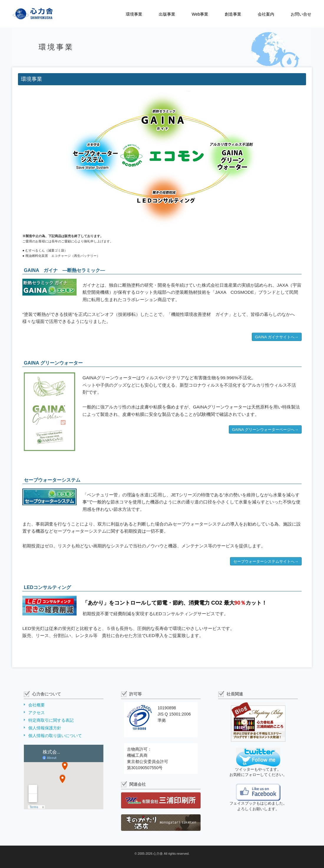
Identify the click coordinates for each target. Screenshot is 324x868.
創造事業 (233, 14)
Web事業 (200, 14)
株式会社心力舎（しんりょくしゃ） (27, 14)
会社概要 (37, 705)
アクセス (37, 713)
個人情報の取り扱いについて (55, 736)
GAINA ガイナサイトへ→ (277, 337)
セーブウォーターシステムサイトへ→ (266, 561)
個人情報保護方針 (45, 728)
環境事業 (134, 14)
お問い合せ (301, 14)
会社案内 (266, 14)
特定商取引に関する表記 (51, 720)
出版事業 (167, 14)
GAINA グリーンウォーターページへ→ (265, 430)
